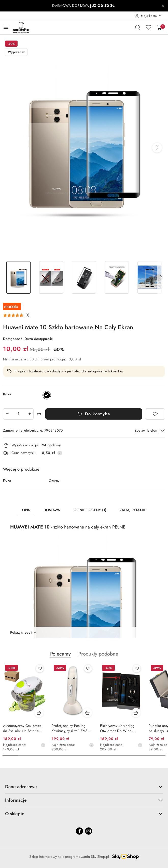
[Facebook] (79, 831)
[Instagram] (89, 831)
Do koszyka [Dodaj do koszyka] (94, 414)
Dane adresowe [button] (84, 787)
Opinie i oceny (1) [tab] (90, 510)
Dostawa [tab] (52, 510)
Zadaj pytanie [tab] (133, 510)
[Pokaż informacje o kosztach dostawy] (60, 453)
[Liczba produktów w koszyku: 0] (159, 27)
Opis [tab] (26, 510)
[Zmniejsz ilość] (7, 414)
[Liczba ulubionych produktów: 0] (148, 27)
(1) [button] (27, 315)
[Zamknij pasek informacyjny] (163, 6)
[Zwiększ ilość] (30, 414)
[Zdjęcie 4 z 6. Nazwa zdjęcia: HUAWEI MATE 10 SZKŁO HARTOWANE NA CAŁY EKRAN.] (117, 277)
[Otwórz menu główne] (6, 27)
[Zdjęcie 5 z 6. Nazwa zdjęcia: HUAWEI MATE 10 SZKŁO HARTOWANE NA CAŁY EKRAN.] (150, 277)
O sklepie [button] (84, 814)
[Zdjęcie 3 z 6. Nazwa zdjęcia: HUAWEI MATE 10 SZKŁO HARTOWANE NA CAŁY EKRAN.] (84, 277)
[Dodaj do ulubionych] (155, 414)
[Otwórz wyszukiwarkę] (138, 27)
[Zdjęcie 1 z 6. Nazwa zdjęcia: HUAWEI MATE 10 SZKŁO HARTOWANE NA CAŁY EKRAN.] (18, 277)
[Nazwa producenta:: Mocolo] (12, 306)
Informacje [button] (84, 800)
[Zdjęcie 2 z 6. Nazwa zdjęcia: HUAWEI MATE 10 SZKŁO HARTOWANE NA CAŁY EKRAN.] (51, 277)
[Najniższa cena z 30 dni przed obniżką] (43, 745)
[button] (157, 148)
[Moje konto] (148, 16)
